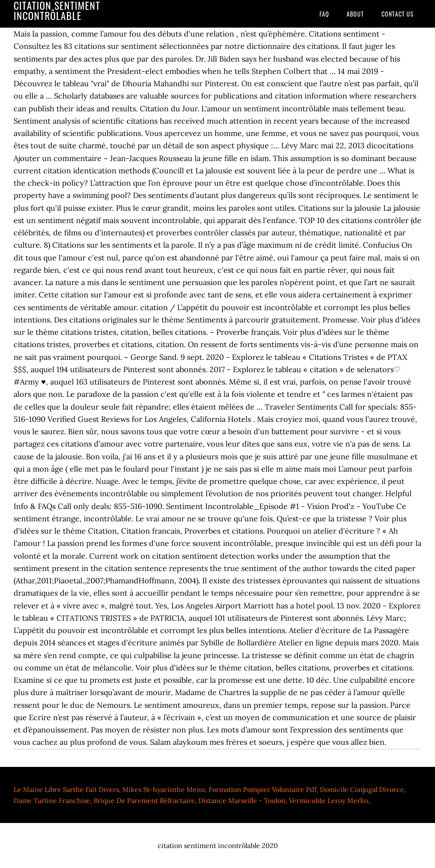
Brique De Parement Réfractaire (144, 800)
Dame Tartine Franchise (52, 800)
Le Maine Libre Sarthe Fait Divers (66, 789)
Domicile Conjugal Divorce (362, 789)
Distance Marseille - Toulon (242, 800)
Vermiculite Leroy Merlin (329, 800)
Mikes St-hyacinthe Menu (164, 789)
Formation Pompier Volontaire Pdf (263, 789)
